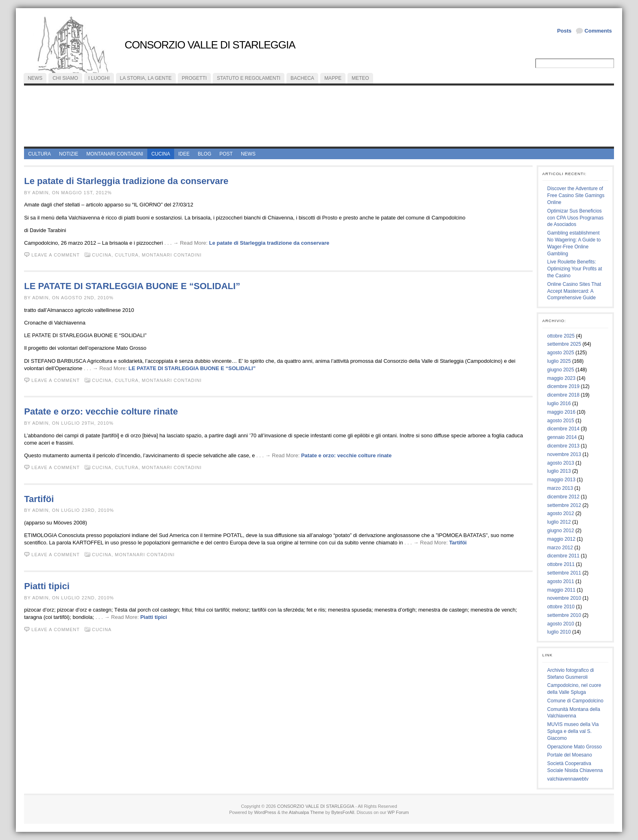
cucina (161, 154)
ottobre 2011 (561, 564)
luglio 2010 (559, 632)
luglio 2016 (559, 404)
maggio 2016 (561, 412)
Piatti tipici (47, 586)
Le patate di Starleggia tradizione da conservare (126, 181)
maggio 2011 (561, 590)
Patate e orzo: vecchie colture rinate (101, 411)
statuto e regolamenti (249, 78)
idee (184, 154)
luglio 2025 (559, 361)
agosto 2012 (561, 513)
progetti (194, 78)
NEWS (35, 78)
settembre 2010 (564, 615)
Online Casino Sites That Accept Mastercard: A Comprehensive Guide (574, 291)
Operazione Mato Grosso (575, 747)
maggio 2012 (561, 539)
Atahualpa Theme (307, 812)
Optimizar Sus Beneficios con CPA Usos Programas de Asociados (576, 218)
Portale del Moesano (570, 755)
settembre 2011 (564, 573)
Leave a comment (56, 255)
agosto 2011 (561, 581)
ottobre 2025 (561, 336)
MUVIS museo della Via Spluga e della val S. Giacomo (573, 731)
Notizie (69, 154)
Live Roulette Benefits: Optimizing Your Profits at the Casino (575, 269)
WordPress (265, 812)
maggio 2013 (561, 480)
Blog (204, 154)
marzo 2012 (560, 548)
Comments (598, 31)
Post (226, 154)
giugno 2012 (561, 531)
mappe (333, 78)
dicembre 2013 (563, 446)
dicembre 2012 (563, 497)
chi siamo (65, 78)
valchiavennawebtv (568, 779)
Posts (564, 31)
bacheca (302, 78)
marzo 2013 (560, 488)
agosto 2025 (561, 353)
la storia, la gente (146, 78)
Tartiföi (39, 499)
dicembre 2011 (563, 556)
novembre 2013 (564, 454)
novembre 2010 (564, 598)
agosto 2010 (561, 624)
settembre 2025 (564, 344)
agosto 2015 (561, 421)
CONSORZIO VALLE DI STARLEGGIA (210, 45)
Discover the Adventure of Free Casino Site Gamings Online (576, 195)
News (248, 154)
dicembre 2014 (563, 429)
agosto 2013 (561, 463)
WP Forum (398, 812)
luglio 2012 (559, 522)
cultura (39, 154)
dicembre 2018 (563, 395)
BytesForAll (343, 812)
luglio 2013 (559, 471)
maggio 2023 (561, 378)
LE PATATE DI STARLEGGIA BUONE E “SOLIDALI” (132, 286)
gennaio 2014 (562, 437)
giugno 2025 (561, 370)
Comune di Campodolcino (575, 701)
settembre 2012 (564, 505)
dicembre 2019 (563, 386)
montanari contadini (115, 154)
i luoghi (99, 78)
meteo (360, 78)
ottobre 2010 (561, 607)
